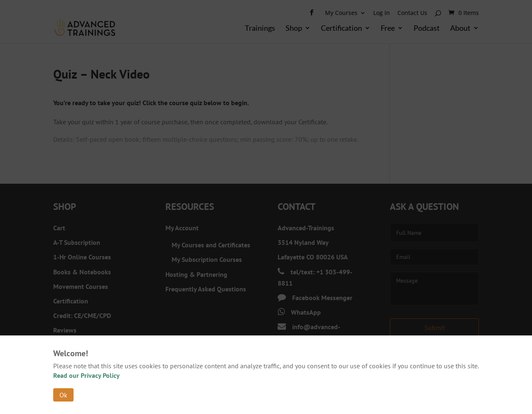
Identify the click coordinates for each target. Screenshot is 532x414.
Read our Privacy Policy (86, 375)
